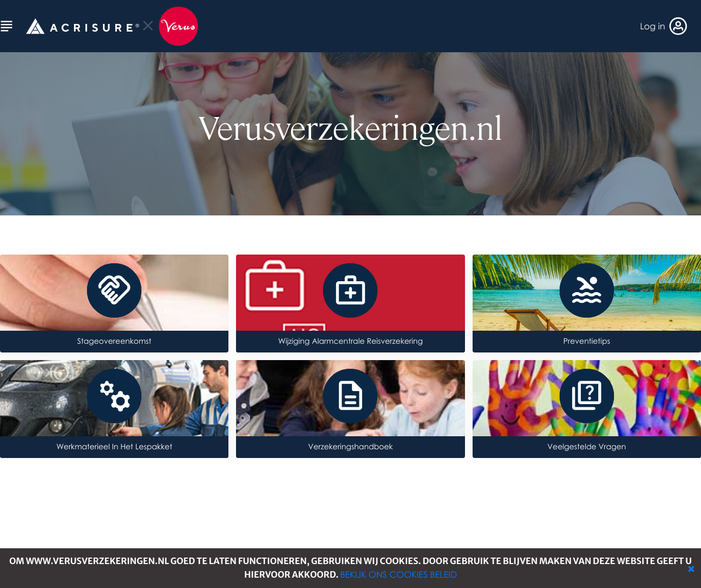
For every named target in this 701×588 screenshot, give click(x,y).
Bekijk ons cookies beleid (398, 574)
